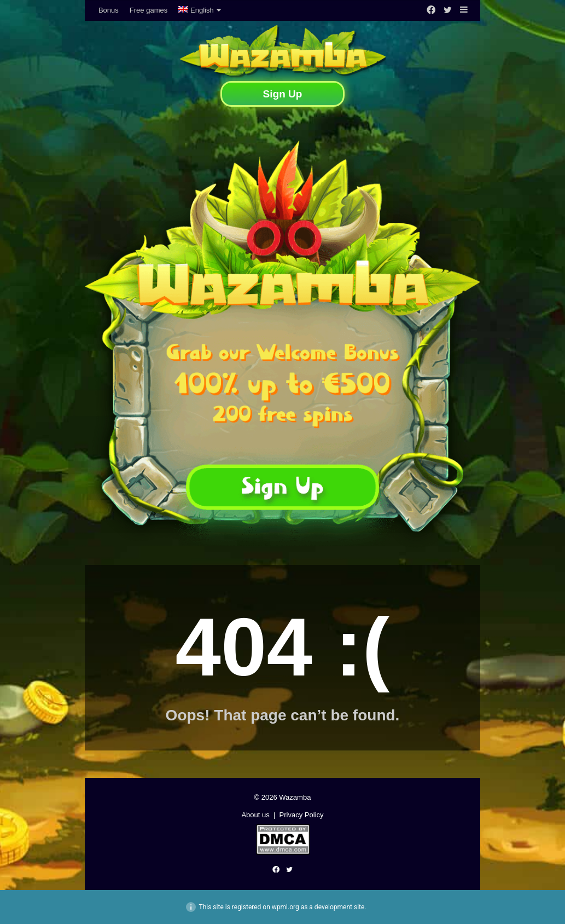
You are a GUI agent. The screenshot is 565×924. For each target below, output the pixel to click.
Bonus (109, 10)
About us (255, 815)
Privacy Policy (302, 815)
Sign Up (283, 94)
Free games (148, 10)
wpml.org (286, 907)
